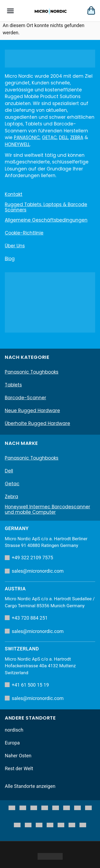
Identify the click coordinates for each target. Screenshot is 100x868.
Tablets (13, 385)
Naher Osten (18, 756)
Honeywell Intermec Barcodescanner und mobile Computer (47, 509)
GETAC (49, 137)
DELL (63, 137)
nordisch (14, 730)
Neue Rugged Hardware (32, 411)
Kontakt (14, 194)
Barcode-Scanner (25, 398)
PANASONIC (27, 137)
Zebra (11, 497)
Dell (9, 471)
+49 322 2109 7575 (29, 558)
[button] (10, 11)
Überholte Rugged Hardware (37, 423)
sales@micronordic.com (34, 571)
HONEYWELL (17, 144)
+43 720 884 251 (26, 618)
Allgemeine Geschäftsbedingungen (46, 220)
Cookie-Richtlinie (24, 233)
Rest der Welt (19, 768)
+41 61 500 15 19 (27, 685)
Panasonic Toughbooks (32, 372)
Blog (10, 259)
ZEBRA (77, 137)
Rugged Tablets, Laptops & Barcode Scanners (46, 207)
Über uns (15, 246)
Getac (12, 484)
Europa (12, 743)
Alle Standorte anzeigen (30, 786)
